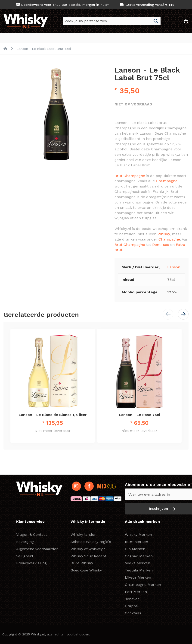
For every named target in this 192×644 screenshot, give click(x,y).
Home (5, 49)
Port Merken (136, 592)
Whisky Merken (138, 535)
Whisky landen (84, 535)
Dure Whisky (82, 563)
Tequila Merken (139, 570)
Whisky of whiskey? (88, 549)
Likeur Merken (138, 577)
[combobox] (112, 21)
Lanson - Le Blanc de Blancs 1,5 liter (53, 415)
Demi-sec (161, 245)
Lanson (174, 267)
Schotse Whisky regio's (91, 542)
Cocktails (133, 613)
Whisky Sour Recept (88, 556)
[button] (172, 23)
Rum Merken (136, 542)
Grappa (131, 606)
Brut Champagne (130, 176)
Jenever (132, 599)
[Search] (156, 21)
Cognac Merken (139, 556)
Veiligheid (25, 556)
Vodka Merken (138, 563)
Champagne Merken (143, 585)
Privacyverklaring (31, 563)
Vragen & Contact (32, 535)
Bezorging (25, 542)
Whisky (164, 234)
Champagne (167, 181)
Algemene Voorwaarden (37, 549)
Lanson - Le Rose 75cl (139, 415)
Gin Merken (135, 549)
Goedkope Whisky (86, 570)
